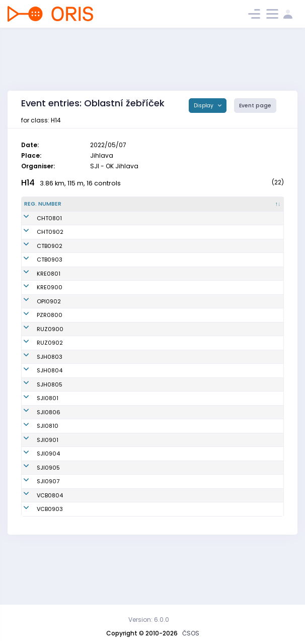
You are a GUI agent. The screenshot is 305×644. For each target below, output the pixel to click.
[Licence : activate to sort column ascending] (225, 208)
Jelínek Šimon (91, 545)
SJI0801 (35, 448)
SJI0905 (36, 518)
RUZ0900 (37, 354)
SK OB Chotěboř (161, 254)
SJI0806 (36, 462)
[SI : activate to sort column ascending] (265, 208)
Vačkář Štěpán (93, 282)
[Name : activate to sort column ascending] (103, 208)
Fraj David (86, 354)
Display (204, 106)
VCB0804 (37, 545)
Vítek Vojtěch (90, 226)
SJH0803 (37, 386)
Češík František (93, 240)
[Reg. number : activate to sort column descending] (46, 208)
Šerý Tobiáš (88, 476)
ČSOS (191, 633)
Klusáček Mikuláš (97, 254)
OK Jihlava (154, 448)
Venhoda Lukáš (94, 448)
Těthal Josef (89, 430)
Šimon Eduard (92, 336)
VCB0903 (37, 559)
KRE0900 (37, 296)
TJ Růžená (153, 354)
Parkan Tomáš (92, 386)
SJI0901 (35, 490)
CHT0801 (37, 226)
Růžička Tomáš (93, 531)
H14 (28, 183)
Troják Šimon (90, 296)
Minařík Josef (91, 559)
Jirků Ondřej (89, 503)
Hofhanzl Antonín (96, 368)
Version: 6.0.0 (149, 620)
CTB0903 (37, 268)
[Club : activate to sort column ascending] (170, 208)
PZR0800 (37, 336)
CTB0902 (37, 254)
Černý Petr (86, 518)
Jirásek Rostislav (96, 268)
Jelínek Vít (87, 408)
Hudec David (90, 462)
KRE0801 (36, 282)
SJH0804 (37, 408)
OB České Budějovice (168, 545)
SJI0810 (35, 476)
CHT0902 (37, 240)
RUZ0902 (37, 368)
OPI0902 (36, 314)
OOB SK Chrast (160, 226)
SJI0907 (35, 531)
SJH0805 (37, 430)
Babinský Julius (94, 314)
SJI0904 (36, 503)
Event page (255, 106)
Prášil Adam (89, 490)
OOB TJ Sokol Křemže (168, 282)
